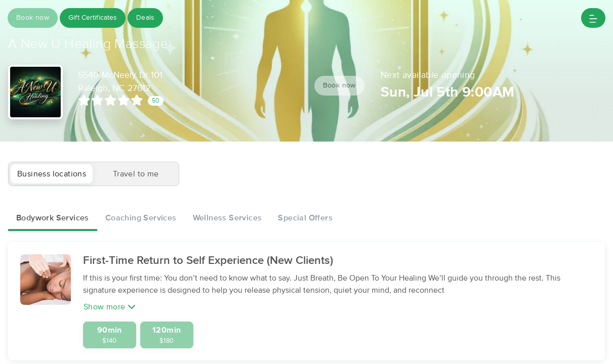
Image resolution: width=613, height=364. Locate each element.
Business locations (52, 174)
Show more (110, 307)
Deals (148, 18)
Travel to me (136, 174)
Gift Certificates (94, 18)
